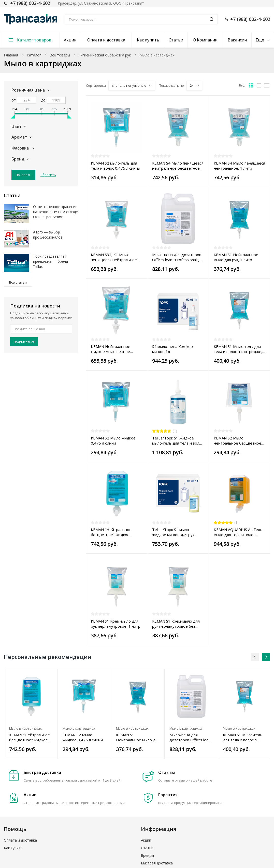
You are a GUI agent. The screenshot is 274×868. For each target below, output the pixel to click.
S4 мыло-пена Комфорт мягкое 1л (174, 349)
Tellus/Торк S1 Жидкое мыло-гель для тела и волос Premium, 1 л (178, 440)
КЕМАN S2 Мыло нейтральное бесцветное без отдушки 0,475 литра (237, 440)
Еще (260, 40)
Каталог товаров (34, 40)
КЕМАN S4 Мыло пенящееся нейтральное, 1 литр (239, 166)
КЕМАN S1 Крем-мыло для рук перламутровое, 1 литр (116, 624)
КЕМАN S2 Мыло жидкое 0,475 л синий (113, 440)
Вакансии (237, 40)
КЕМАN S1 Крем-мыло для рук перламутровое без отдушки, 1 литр (176, 624)
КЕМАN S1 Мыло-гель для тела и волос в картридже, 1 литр (238, 349)
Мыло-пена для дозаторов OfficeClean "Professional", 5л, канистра (177, 257)
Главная (11, 55)
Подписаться (24, 342)
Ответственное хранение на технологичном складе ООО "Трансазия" (55, 212)
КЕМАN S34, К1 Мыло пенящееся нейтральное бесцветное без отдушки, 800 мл (115, 257)
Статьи (176, 40)
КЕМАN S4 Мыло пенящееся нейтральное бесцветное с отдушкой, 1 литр (178, 166)
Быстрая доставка (157, 863)
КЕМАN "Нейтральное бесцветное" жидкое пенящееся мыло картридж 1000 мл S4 (116, 532)
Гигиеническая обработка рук (105, 55)
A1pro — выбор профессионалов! (48, 235)
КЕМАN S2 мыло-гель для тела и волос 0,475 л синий (116, 166)
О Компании (205, 40)
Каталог (34, 55)
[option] (31, 714)
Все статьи (18, 282)
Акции (70, 40)
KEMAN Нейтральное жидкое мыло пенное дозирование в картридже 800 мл (115, 349)
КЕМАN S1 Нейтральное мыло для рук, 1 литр (236, 257)
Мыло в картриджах (25, 728)
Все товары (60, 55)
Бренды (147, 855)
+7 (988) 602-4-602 (30, 3)
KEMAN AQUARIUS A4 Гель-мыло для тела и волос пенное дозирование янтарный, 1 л (239, 532)
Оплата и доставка (106, 40)
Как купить (148, 40)
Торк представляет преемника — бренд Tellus (51, 261)
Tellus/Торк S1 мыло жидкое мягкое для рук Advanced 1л (173, 532)
